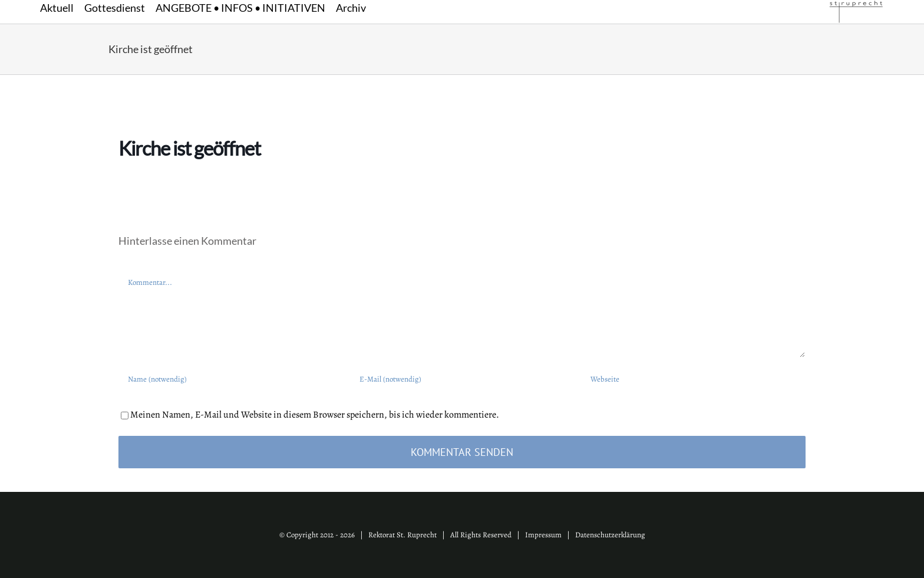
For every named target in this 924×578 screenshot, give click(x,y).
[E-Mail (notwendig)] (462, 379)
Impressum (543, 535)
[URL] (693, 379)
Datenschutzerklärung (610, 535)
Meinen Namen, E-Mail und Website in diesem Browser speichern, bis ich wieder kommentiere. (315, 415)
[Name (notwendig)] (231, 379)
